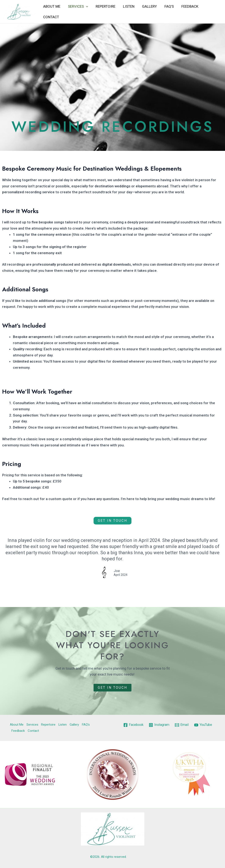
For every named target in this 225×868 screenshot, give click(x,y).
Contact (51, 17)
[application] (85, 6)
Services (77, 6)
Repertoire (104, 6)
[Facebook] (144, 725)
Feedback (187, 6)
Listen (127, 6)
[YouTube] (168, 731)
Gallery (148, 6)
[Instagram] (170, 725)
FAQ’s (167, 6)
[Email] (194, 725)
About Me (52, 6)
